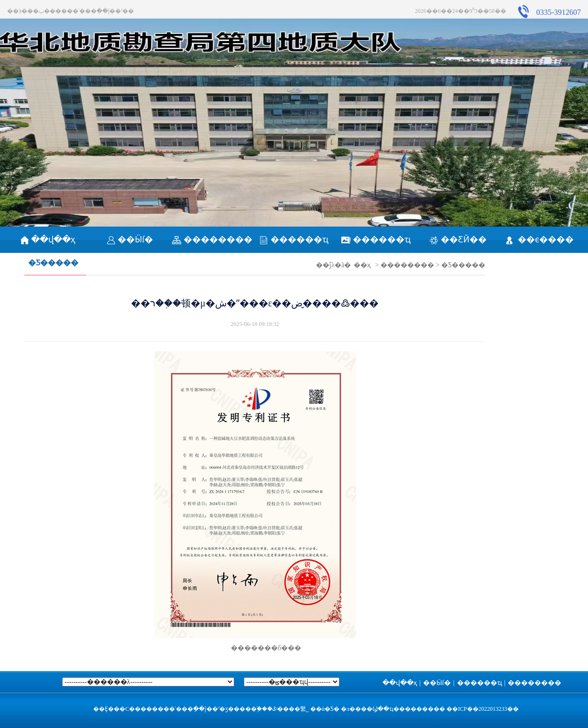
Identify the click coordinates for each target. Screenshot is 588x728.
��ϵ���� (540, 239)
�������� (212, 239)
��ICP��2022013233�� (483, 709)
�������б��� (255, 648)
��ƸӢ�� (458, 239)
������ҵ (294, 239)
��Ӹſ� (130, 239)
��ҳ (362, 265)
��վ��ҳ (48, 239)
